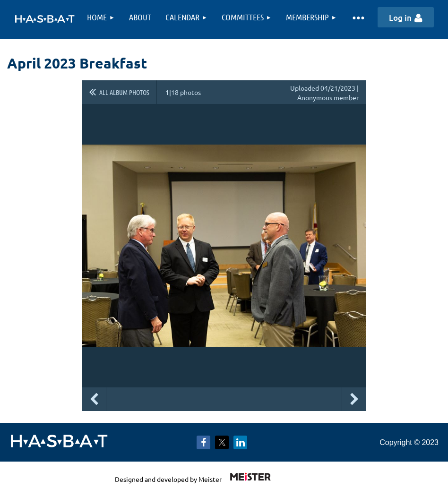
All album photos (124, 92)
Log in (400, 18)
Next (354, 399)
